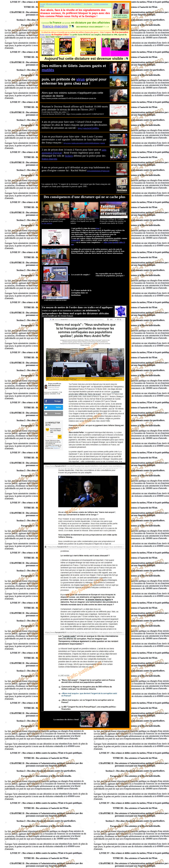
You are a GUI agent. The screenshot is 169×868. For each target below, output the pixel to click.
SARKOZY (76, 240)
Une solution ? (77, 4)
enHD (115, 242)
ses (62, 37)
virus (81, 79)
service (43, 37)
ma (51, 159)
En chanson (88, 4)
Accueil (43, 4)
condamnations (70, 37)
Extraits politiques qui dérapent (58, 4)
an (45, 159)
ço (54, 159)
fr (43, 159)
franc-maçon (46, 35)
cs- (48, 159)
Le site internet (47, 223)
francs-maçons (55, 26)
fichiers (69, 156)
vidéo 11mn (108, 242)
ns (56, 159)
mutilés (48, 70)
